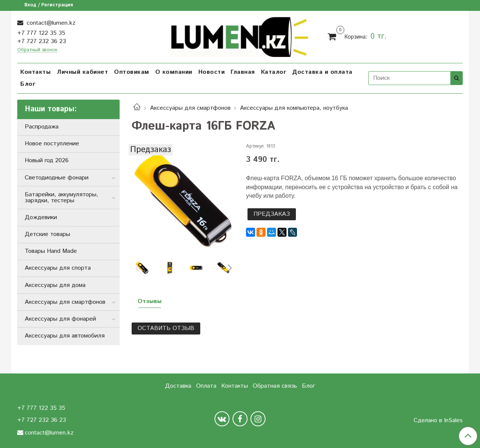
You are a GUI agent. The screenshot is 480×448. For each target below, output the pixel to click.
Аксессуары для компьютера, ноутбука (294, 108)
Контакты (35, 72)
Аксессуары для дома (55, 285)
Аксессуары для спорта (58, 268)
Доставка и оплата (322, 72)
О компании (174, 72)
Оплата (206, 386)
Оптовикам (132, 72)
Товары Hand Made (51, 251)
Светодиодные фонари (57, 178)
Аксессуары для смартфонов (190, 108)
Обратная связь (275, 386)
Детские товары (47, 234)
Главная (243, 72)
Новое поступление (52, 144)
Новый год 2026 (47, 161)
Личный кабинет (82, 72)
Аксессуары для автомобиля (65, 336)
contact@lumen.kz (50, 23)
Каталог (274, 72)
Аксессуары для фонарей (60, 319)
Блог (28, 84)
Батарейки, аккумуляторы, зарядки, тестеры (61, 198)
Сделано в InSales (438, 421)
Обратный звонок (37, 50)
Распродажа (42, 127)
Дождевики (41, 217)
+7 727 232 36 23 (42, 41)
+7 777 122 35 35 (41, 33)
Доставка (178, 386)
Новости (212, 72)
